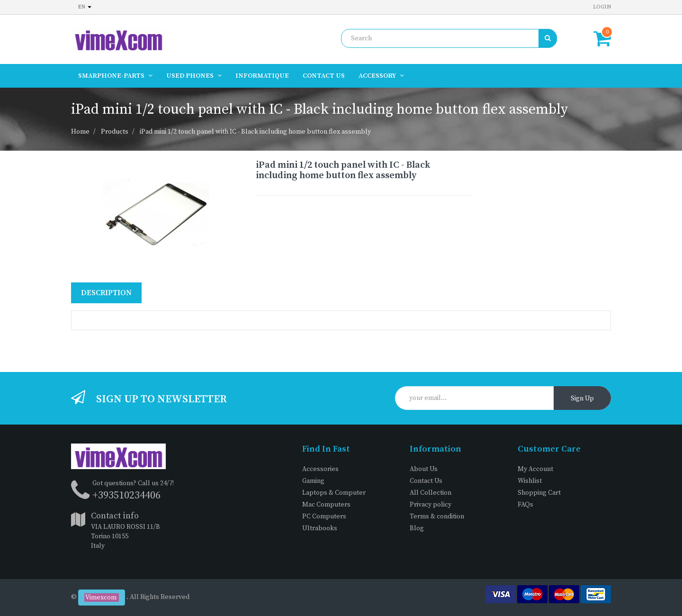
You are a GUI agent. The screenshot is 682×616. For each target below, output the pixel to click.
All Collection (431, 493)
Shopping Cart (539, 493)
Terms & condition (437, 516)
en (85, 7)
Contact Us (426, 481)
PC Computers (324, 516)
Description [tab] (106, 293)
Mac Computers (326, 505)
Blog (417, 528)
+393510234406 (126, 495)
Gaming (313, 481)
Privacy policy (431, 505)
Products (115, 132)
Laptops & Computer (334, 493)
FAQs (525, 505)
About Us (424, 469)
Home (80, 132)
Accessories (320, 469)
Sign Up (582, 399)
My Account (535, 469)
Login (602, 7)
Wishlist (530, 481)
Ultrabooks (320, 528)
